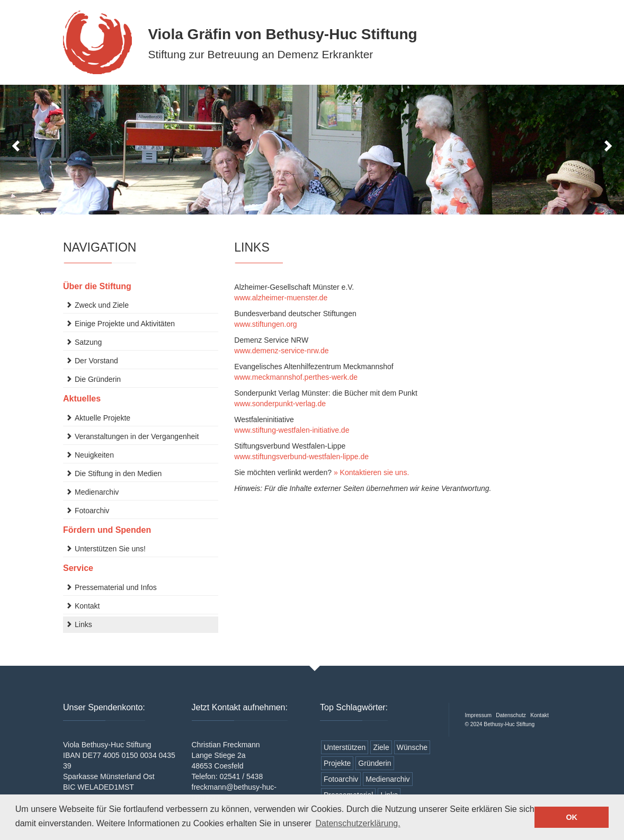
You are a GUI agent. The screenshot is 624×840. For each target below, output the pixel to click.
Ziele (381, 747)
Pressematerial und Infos (116, 587)
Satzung (88, 342)
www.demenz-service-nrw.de (281, 351)
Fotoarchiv (92, 511)
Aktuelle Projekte (102, 418)
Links (83, 624)
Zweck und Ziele (102, 305)
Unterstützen (345, 747)
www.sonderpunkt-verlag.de (280, 404)
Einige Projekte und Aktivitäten (125, 324)
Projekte (337, 763)
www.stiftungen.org (265, 324)
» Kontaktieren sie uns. (371, 472)
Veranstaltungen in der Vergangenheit (137, 436)
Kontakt (87, 606)
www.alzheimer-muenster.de (281, 298)
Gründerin (375, 763)
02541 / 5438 (241, 776)
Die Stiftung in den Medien (118, 473)
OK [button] (572, 817)
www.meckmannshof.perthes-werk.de (296, 377)
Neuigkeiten (94, 455)
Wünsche (412, 747)
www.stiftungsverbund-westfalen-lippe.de (301, 457)
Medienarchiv (97, 492)
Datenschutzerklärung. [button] (358, 823)
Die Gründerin (98, 379)
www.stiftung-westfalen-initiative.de (292, 430)
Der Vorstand (96, 361)
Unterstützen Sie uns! (110, 549)
